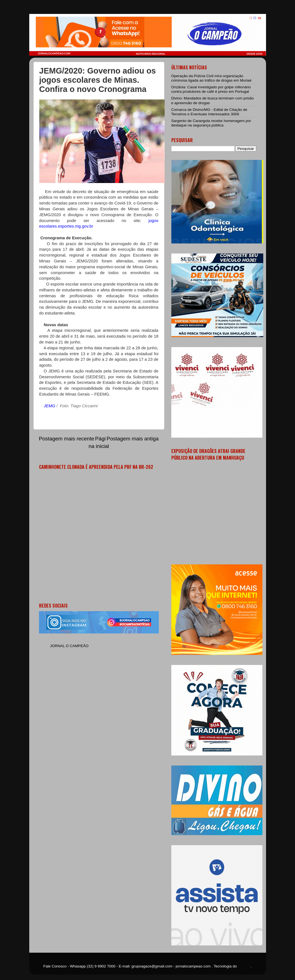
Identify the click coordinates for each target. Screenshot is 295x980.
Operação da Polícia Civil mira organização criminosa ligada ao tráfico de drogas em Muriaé (211, 78)
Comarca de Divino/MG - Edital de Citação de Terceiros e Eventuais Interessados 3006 (209, 112)
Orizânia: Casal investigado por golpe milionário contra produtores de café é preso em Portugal (211, 89)
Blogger (244, 966)
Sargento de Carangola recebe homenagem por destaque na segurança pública (211, 123)
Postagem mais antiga (133, 439)
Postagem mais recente (67, 439)
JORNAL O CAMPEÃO (69, 646)
